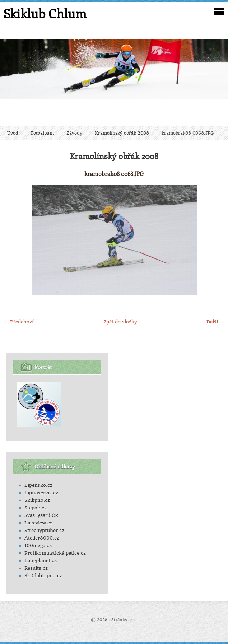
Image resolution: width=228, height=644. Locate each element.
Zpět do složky (120, 322)
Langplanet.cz (41, 561)
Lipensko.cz (38, 485)
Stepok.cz (36, 508)
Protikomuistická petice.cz (55, 553)
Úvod (13, 133)
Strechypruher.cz (44, 530)
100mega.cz (38, 545)
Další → (215, 322)
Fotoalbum (42, 133)
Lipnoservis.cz (41, 493)
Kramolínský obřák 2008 (122, 133)
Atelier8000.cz (42, 538)
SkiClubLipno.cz (43, 576)
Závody (74, 133)
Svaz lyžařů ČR (41, 515)
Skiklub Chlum (45, 14)
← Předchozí (18, 322)
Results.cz (36, 568)
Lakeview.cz (38, 523)
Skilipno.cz (37, 500)
